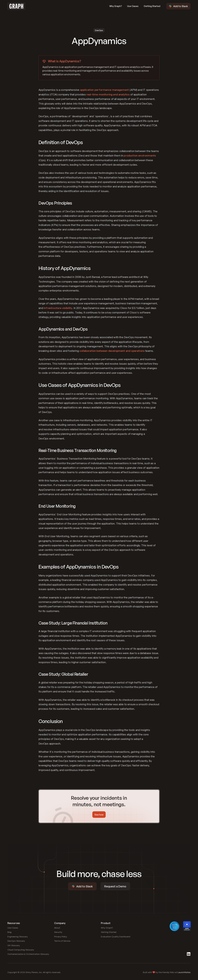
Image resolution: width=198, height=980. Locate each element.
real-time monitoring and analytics (108, 94)
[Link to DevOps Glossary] (16, 941)
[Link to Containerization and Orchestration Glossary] (28, 954)
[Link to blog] (9, 932)
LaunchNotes (184, 972)
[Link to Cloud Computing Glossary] (21, 950)
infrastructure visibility (58, 308)
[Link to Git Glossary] (14, 945)
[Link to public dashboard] (116, 937)
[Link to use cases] (13, 928)
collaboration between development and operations (112, 351)
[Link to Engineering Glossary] (18, 937)
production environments (140, 155)
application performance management (105, 90)
